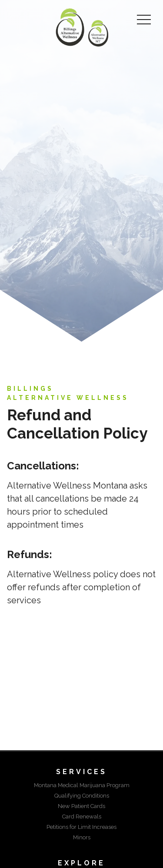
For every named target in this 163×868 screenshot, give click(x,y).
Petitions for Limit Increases (81, 827)
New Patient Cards (81, 806)
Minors (82, 837)
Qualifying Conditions (82, 796)
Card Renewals (82, 816)
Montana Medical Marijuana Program (82, 785)
